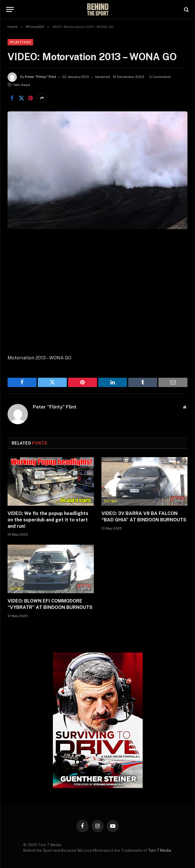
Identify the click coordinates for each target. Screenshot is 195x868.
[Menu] (10, 9)
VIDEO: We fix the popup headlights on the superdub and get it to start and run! (48, 520)
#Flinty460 (20, 42)
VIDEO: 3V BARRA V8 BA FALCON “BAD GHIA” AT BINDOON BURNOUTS (144, 517)
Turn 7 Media (159, 850)
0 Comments (160, 77)
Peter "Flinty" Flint (41, 77)
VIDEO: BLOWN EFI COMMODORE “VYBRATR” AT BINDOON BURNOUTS (50, 604)
